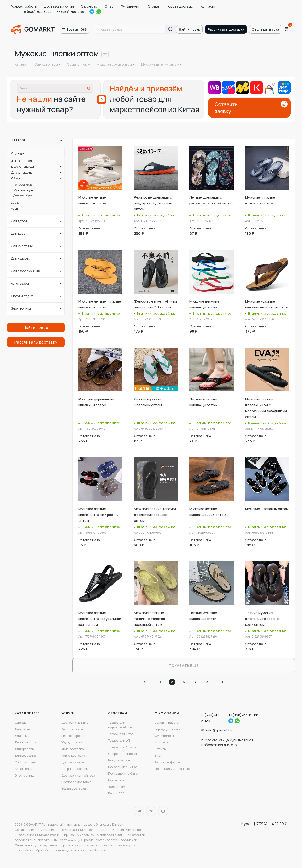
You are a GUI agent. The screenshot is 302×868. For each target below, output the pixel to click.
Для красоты (24, 749)
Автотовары (24, 769)
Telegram (92, 12)
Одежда (21, 723)
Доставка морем (74, 762)
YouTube (163, 811)
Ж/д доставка (72, 742)
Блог (158, 756)
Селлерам (89, 6)
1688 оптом (117, 787)
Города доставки (180, 6)
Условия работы (24, 6)
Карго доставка (73, 756)
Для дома (22, 736)
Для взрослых (25, 756)
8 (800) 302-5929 (38, 12)
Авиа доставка (73, 749)
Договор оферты (167, 762)
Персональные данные (172, 769)
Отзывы (154, 6)
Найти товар (189, 29)
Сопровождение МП (123, 754)
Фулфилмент (131, 6)
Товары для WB (119, 740)
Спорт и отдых (26, 762)
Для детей (23, 729)
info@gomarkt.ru (220, 730)
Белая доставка (74, 789)
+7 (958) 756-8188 (71, 12)
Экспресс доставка (76, 782)
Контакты (208, 6)
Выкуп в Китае (119, 760)
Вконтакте (139, 811)
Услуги (68, 713)
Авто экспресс (72, 736)
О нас (109, 6)
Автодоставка (72, 729)
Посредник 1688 (120, 780)
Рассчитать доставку (226, 29)
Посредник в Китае (123, 767)
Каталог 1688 (27, 713)
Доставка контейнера (78, 775)
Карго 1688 (116, 793)
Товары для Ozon (121, 734)
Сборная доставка (75, 769)
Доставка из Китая (59, 6)
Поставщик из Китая (124, 773)
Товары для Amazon (123, 747)
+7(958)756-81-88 (243, 715)
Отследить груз (265, 29)
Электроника (25, 775)
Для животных (25, 742)
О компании (167, 713)
